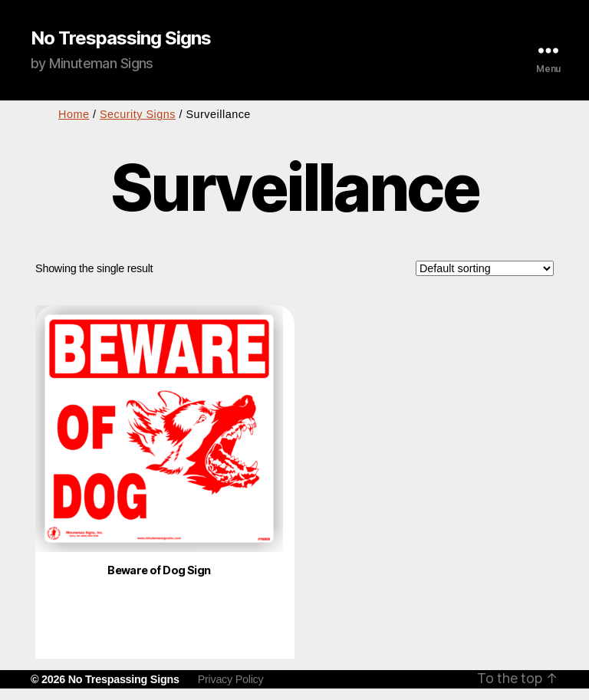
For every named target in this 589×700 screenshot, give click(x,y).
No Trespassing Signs (121, 38)
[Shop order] (485, 268)
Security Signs (138, 114)
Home (74, 114)
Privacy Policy (231, 679)
